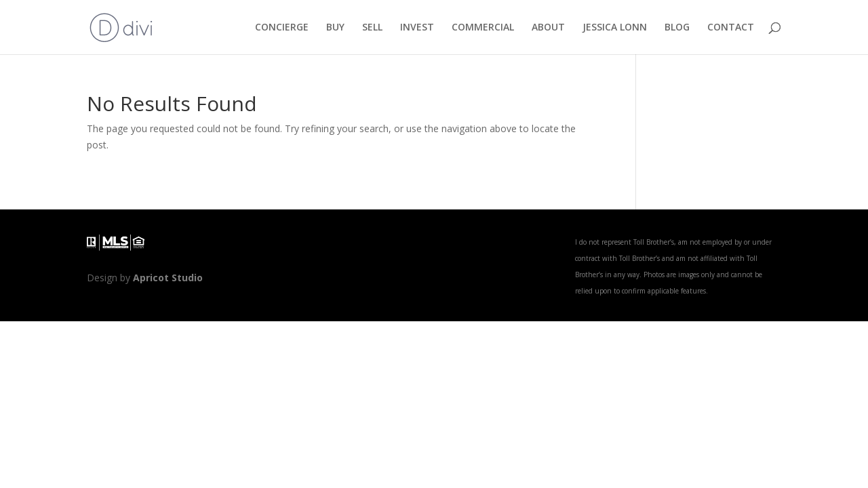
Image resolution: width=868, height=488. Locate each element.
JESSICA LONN (615, 28)
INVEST (417, 28)
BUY (335, 28)
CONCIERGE (282, 28)
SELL (372, 28)
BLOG (677, 28)
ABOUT (548, 28)
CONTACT (731, 28)
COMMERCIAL (483, 28)
